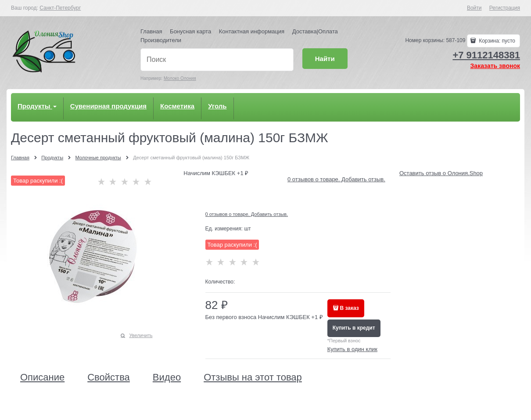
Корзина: (496, 41)
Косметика (177, 106)
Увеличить (141, 335)
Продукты (37, 106)
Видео (167, 377)
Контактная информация (252, 31)
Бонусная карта (190, 31)
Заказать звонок (495, 66)
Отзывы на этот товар (253, 377)
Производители (161, 40)
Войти (474, 8)
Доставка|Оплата (315, 31)
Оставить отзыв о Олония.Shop (441, 173)
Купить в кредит (354, 328)
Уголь (217, 106)
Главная (151, 31)
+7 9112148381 (486, 55)
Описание (42, 377)
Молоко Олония (180, 78)
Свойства (109, 377)
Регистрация (505, 8)
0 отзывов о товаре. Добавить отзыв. (336, 179)
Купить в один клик (352, 349)
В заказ (350, 308)
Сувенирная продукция (108, 106)
